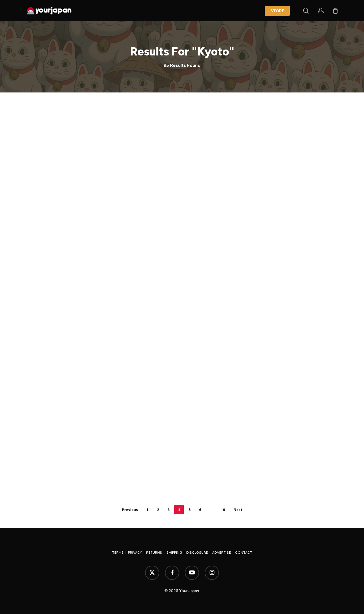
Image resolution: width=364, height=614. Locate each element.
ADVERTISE (222, 553)
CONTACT (244, 553)
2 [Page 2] (158, 510)
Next (238, 510)
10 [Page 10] (223, 510)
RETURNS (154, 553)
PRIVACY (135, 553)
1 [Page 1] (147, 510)
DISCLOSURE (197, 553)
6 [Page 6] (200, 510)
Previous (130, 510)
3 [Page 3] (168, 510)
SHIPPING (174, 553)
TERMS (118, 553)
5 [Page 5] (190, 510)
